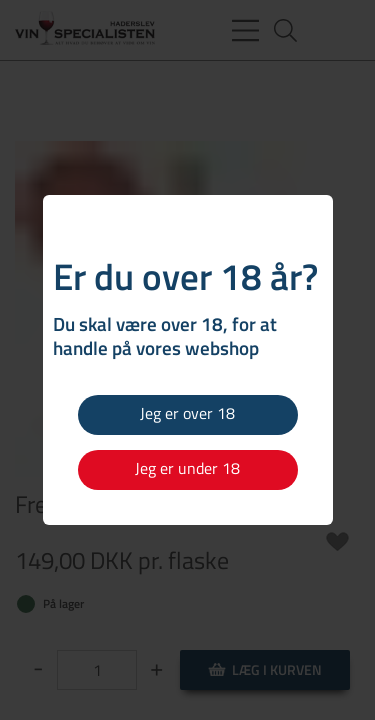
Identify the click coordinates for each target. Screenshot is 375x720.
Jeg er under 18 (187, 468)
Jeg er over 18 (187, 413)
